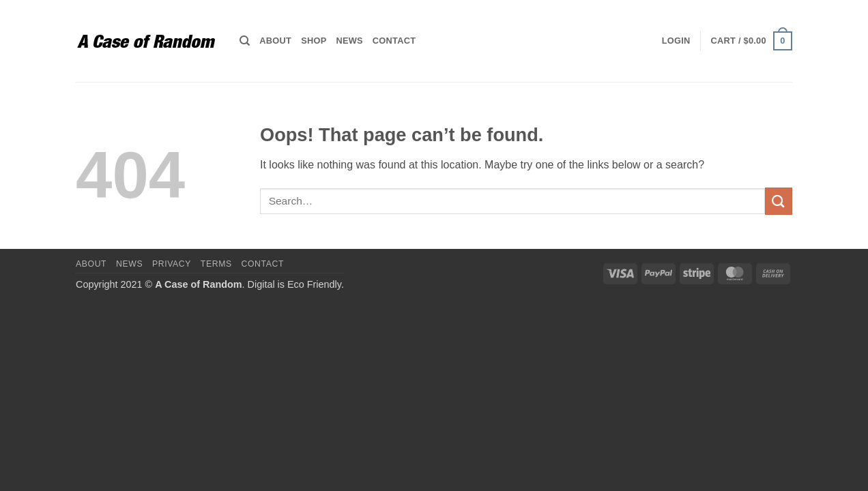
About (275, 41)
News (349, 41)
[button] (676, 41)
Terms (216, 264)
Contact (394, 41)
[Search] (245, 41)
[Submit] (779, 201)
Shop (314, 41)
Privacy (172, 264)
